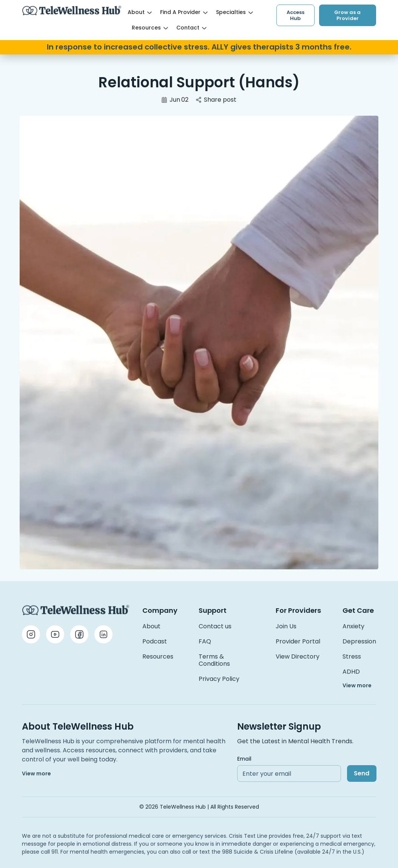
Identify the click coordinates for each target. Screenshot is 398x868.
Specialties (234, 12)
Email (244, 759)
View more (357, 685)
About (140, 12)
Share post (216, 100)
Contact (191, 28)
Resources (150, 28)
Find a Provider (184, 12)
